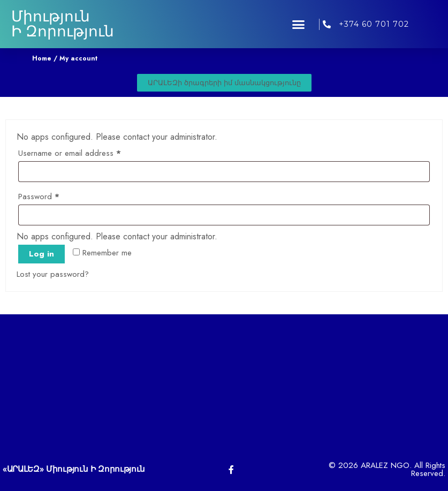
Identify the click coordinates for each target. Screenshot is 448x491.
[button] (298, 24)
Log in (41, 254)
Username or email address (85, 152)
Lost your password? (53, 274)
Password (54, 195)
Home (42, 58)
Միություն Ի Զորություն (63, 24)
